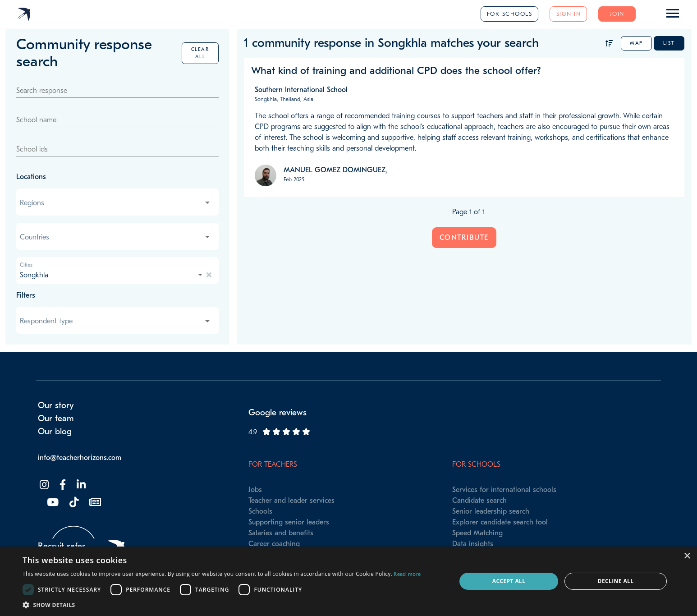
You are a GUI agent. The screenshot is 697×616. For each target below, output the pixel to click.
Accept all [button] (509, 581)
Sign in (569, 14)
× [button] (687, 556)
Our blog (55, 432)
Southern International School (301, 90)
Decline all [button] (616, 581)
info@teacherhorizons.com (80, 458)
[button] (222, 605)
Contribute (464, 238)
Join (617, 14)
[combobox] (116, 203)
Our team (56, 418)
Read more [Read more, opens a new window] (407, 574)
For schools (510, 14)
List (669, 43)
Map (636, 43)
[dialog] (348, 581)
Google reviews (277, 413)
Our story (56, 405)
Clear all (200, 53)
